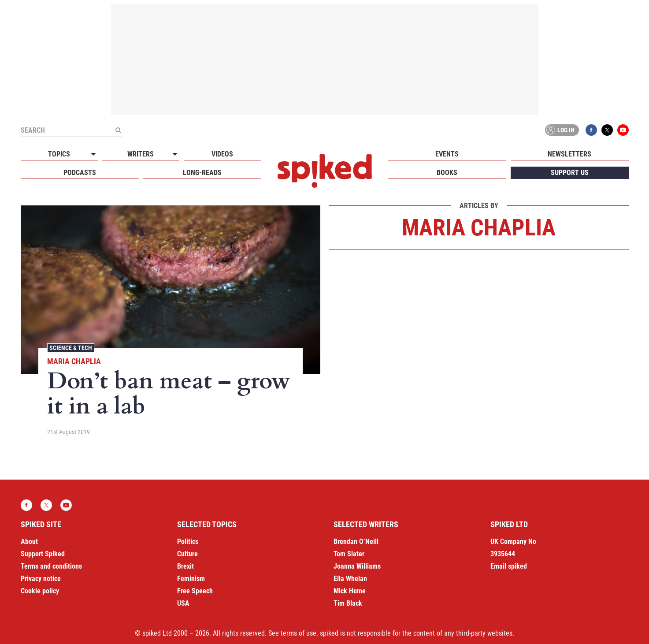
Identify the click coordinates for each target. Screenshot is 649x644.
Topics (59, 154)
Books (447, 173)
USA (183, 603)
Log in (560, 130)
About (29, 542)
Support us (570, 173)
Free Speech (195, 591)
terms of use (299, 633)
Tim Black (348, 603)
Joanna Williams (357, 566)
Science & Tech (71, 348)
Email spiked (509, 566)
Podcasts (80, 173)
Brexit (185, 566)
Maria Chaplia (74, 361)
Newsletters (569, 154)
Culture (187, 554)
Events (447, 154)
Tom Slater (349, 554)
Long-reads (202, 173)
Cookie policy (40, 591)
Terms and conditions (51, 566)
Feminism (191, 579)
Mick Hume (350, 591)
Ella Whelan (350, 579)
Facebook (591, 130)
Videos (222, 154)
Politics (188, 542)
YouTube (623, 130)
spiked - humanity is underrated (325, 171)
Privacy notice (41, 579)
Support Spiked (43, 554)
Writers (141, 154)
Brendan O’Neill (356, 542)
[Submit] (119, 130)
